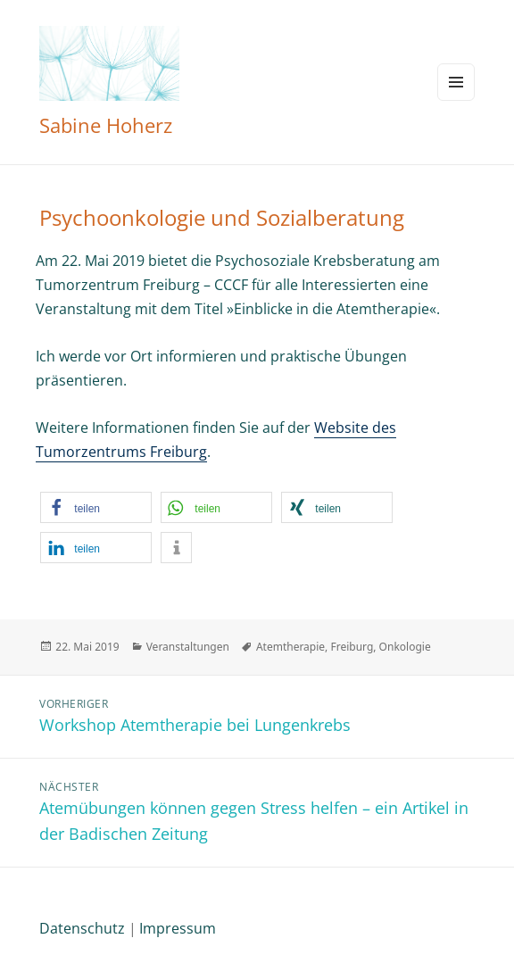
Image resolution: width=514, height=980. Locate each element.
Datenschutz (82, 928)
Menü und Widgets (456, 82)
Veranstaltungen (188, 647)
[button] (96, 507)
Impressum (178, 928)
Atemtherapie (290, 647)
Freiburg (352, 647)
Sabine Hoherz (106, 125)
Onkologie (405, 647)
